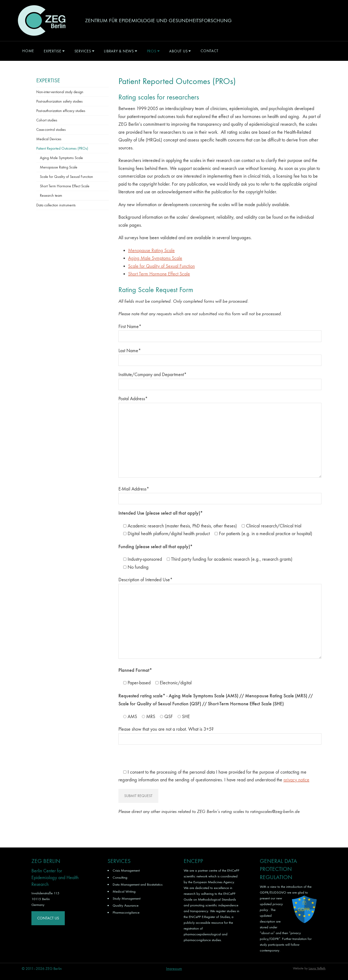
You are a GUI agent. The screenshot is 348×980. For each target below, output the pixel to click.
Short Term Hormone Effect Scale (159, 274)
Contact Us (48, 918)
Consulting (120, 877)
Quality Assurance (126, 905)
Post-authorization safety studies (59, 101)
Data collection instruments (56, 205)
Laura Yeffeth (317, 968)
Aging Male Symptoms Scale (155, 258)
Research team (51, 195)
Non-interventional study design (60, 92)
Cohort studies (47, 120)
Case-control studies (51, 129)
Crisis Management (126, 870)
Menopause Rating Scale (151, 250)
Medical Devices (49, 139)
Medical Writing (124, 891)
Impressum (174, 969)
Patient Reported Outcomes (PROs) (62, 148)
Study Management (127, 898)
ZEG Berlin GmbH (42, 21)
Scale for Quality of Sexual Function (161, 266)
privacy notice (296, 780)
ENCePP (233, 870)
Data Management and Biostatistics (138, 884)
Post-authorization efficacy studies (61, 111)
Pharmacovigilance (126, 912)
